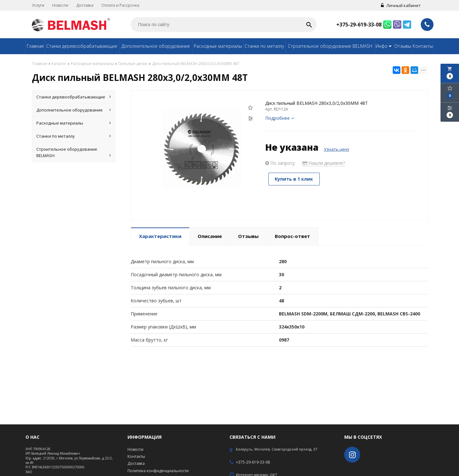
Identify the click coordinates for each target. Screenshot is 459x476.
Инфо (384, 46)
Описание (210, 236)
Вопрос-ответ (292, 236)
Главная (35, 46)
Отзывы (403, 46)
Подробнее (280, 118)
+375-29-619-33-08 (359, 25)
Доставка (85, 5)
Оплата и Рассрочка (120, 5)
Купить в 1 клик (294, 179)
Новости (60, 5)
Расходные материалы (218, 46)
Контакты (423, 46)
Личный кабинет (401, 5)
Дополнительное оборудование (156, 46)
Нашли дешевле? (324, 163)
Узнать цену (337, 149)
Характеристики (160, 236)
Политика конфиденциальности (158, 471)
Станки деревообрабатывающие (82, 46)
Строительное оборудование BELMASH (330, 46)
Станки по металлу (264, 46)
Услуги (38, 5)
